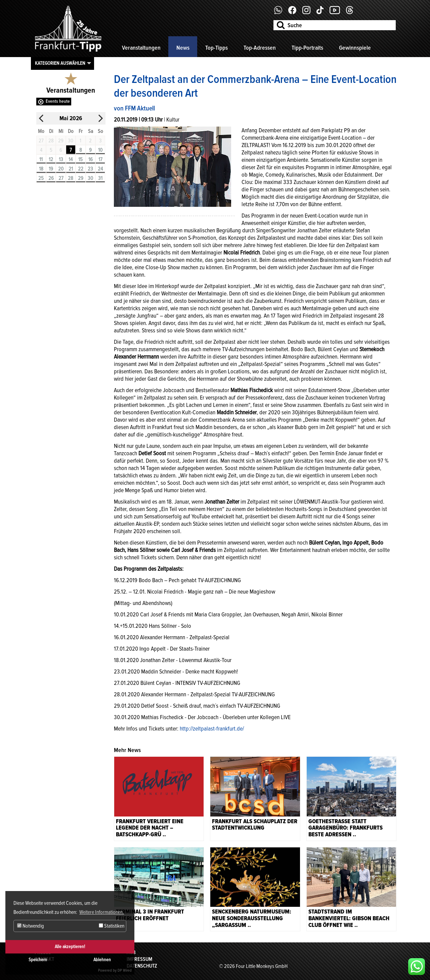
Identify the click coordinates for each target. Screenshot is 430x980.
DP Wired (125, 970)
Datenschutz (142, 966)
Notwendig (31, 926)
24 (100, 169)
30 (90, 178)
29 (81, 178)
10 (100, 150)
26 (51, 178)
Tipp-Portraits (307, 48)
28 (71, 178)
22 (81, 169)
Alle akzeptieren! (70, 947)
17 (100, 159)
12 (51, 159)
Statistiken (112, 926)
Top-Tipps (217, 48)
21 (71, 169)
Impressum (139, 959)
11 (41, 159)
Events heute (58, 101)
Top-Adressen (260, 48)
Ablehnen (102, 960)
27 (61, 178)
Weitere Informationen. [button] (102, 912)
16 (91, 159)
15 (80, 159)
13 (61, 159)
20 (61, 169)
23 (90, 169)
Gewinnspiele (355, 48)
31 (100, 178)
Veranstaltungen (141, 48)
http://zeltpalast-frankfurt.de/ (212, 729)
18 (41, 169)
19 (51, 169)
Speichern (38, 960)
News (183, 48)
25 (41, 178)
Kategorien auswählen (60, 63)
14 (71, 159)
